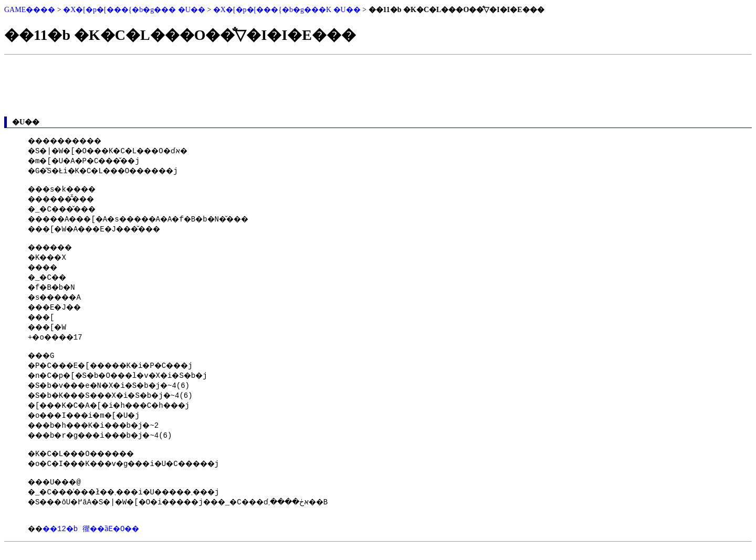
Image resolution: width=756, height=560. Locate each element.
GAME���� (30, 10)
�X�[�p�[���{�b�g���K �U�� (287, 10)
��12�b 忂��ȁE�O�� (100, 539)
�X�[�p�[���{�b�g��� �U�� (134, 10)
